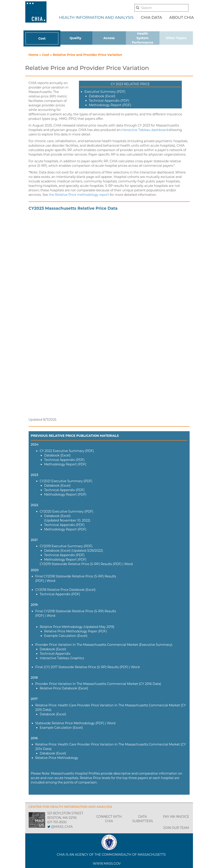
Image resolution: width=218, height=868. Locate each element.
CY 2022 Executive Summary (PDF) (67, 451)
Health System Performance (143, 38)
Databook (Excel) (102, 96)
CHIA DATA (151, 17)
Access (109, 38)
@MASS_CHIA (62, 827)
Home (34, 55)
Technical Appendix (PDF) (109, 101)
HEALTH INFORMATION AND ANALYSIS (96, 17)
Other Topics (176, 38)
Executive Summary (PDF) (105, 92)
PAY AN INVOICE (176, 817)
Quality (75, 38)
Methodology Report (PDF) (110, 105)
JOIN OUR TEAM (176, 828)
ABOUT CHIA (182, 17)
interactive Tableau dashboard (145, 130)
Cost (42, 38)
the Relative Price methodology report (79, 195)
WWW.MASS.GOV (107, 864)
